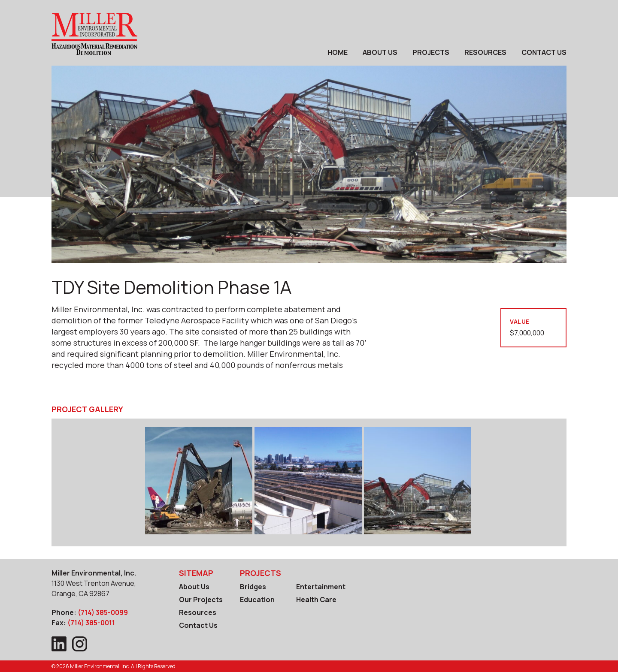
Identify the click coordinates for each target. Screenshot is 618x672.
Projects (431, 52)
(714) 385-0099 (103, 612)
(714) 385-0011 (91, 623)
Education (257, 600)
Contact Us (544, 52)
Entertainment (321, 587)
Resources (485, 52)
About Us (380, 52)
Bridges (253, 587)
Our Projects (201, 600)
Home (338, 52)
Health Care (316, 600)
